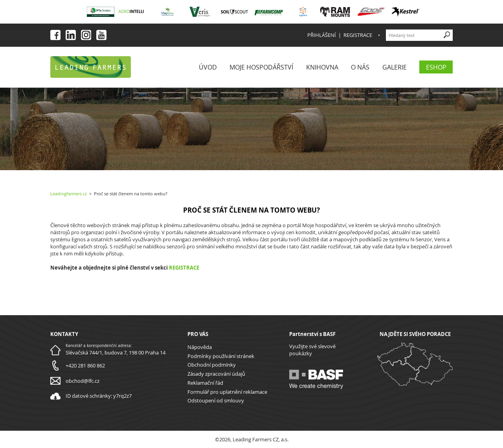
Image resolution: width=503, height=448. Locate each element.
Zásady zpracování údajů (216, 374)
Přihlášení (322, 35)
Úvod (208, 67)
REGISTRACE (184, 268)
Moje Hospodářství (261, 67)
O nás (360, 67)
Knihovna (322, 67)
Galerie (395, 67)
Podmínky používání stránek (221, 356)
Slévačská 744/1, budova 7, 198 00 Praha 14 (116, 353)
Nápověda (200, 347)
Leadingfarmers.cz (69, 194)
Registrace (358, 35)
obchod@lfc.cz (83, 381)
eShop (436, 67)
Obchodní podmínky (212, 365)
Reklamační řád (205, 383)
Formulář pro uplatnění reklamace (227, 392)
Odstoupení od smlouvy (216, 400)
